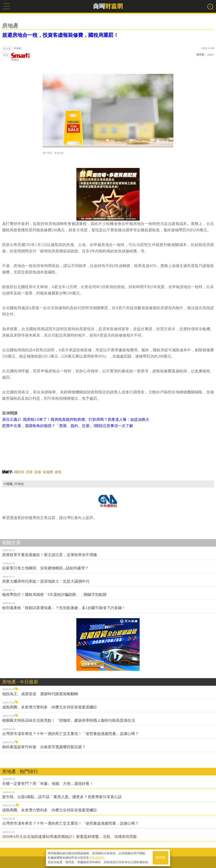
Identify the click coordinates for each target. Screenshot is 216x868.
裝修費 (48, 472)
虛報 (58, 472)
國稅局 (19, 472)
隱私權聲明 (97, 858)
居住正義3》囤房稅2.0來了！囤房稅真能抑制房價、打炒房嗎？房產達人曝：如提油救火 (76, 419)
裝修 (38, 472)
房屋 (29, 472)
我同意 (161, 858)
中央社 (20, 57)
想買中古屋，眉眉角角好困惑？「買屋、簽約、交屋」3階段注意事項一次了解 (68, 426)
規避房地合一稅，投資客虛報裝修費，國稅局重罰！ (60, 35)
